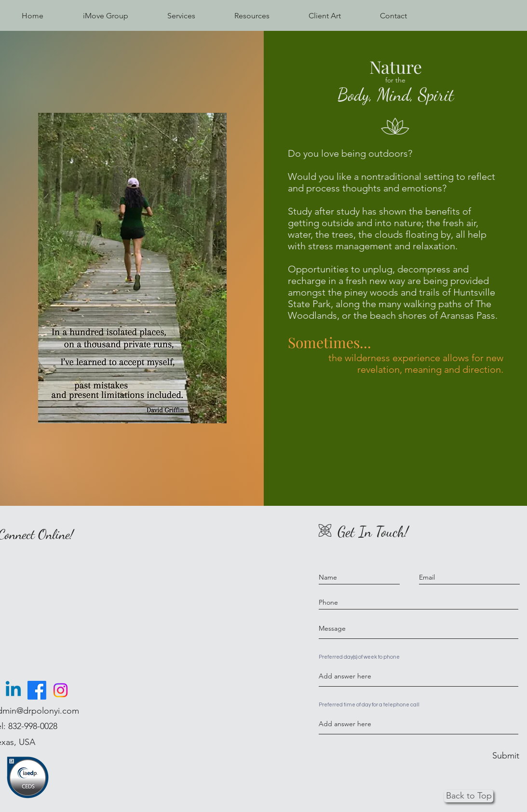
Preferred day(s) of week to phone (359, 657)
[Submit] (506, 756)
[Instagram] (61, 690)
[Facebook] (37, 690)
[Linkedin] (13, 690)
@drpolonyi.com (48, 711)
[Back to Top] (469, 796)
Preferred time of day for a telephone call (369, 705)
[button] (181, 16)
